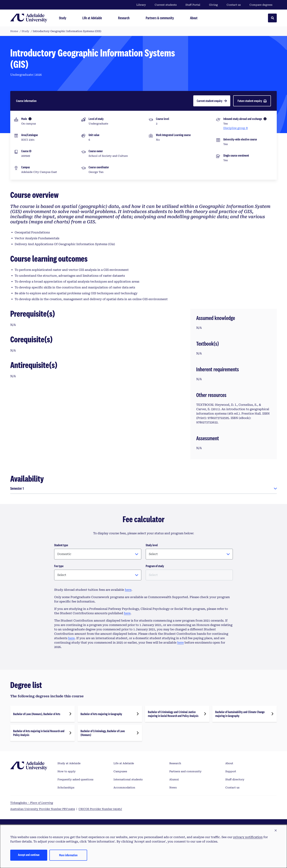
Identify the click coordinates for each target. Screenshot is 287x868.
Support (231, 771)
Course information (26, 101)
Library (141, 5)
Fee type (59, 566)
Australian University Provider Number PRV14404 (43, 809)
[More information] (30, 119)
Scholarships (66, 788)
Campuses (120, 771)
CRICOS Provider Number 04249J (100, 809)
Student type (61, 545)
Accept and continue (29, 855)
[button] (276, 831)
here (128, 590)
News (173, 788)
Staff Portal (193, 5)
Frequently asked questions (75, 779)
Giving (213, 5)
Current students (166, 5)
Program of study (155, 566)
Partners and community (185, 771)
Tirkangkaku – (32, 803)
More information (68, 855)
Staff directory (235, 779)
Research (175, 763)
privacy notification (248, 837)
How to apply (67, 771)
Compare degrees (263, 5)
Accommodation (124, 788)
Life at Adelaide (124, 763)
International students (128, 779)
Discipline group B (236, 128)
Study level (152, 545)
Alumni (174, 779)
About (229, 763)
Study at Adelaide (69, 763)
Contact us (234, 5)
